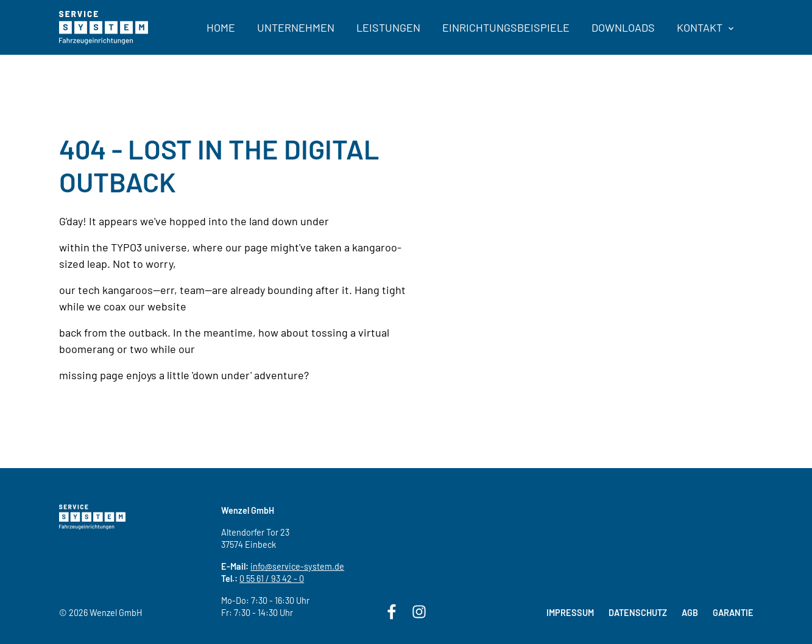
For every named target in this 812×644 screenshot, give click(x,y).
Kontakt (705, 27)
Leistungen (388, 27)
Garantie (733, 613)
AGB (690, 613)
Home (221, 27)
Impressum (570, 613)
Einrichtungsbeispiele (506, 27)
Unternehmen (296, 27)
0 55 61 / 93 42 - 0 (272, 579)
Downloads (623, 27)
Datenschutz (638, 613)
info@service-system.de (297, 566)
